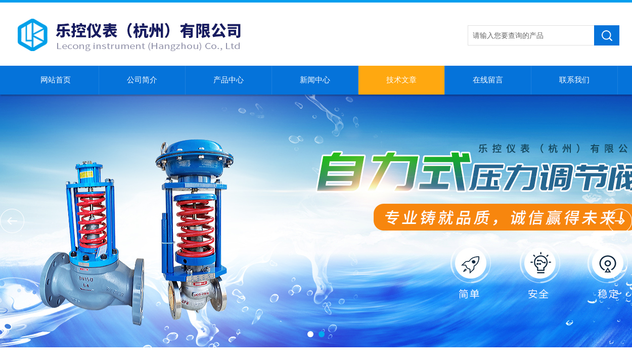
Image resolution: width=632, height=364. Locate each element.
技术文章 (401, 80)
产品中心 (229, 80)
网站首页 (56, 80)
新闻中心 (315, 80)
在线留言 (488, 80)
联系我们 (574, 80)
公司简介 (142, 80)
